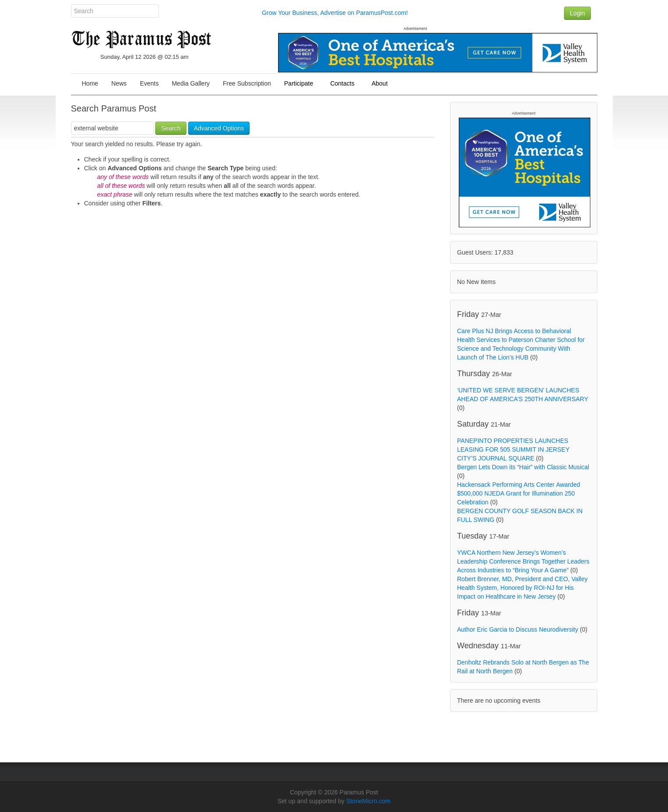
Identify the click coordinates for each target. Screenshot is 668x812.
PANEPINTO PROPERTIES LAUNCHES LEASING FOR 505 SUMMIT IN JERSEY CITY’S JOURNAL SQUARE (513, 449)
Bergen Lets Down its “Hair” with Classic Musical (523, 467)
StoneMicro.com (368, 801)
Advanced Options (219, 128)
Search (171, 128)
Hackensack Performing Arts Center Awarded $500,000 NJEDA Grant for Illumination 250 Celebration (519, 493)
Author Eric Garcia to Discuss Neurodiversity (518, 629)
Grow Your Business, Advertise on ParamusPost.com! (335, 13)
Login (577, 13)
